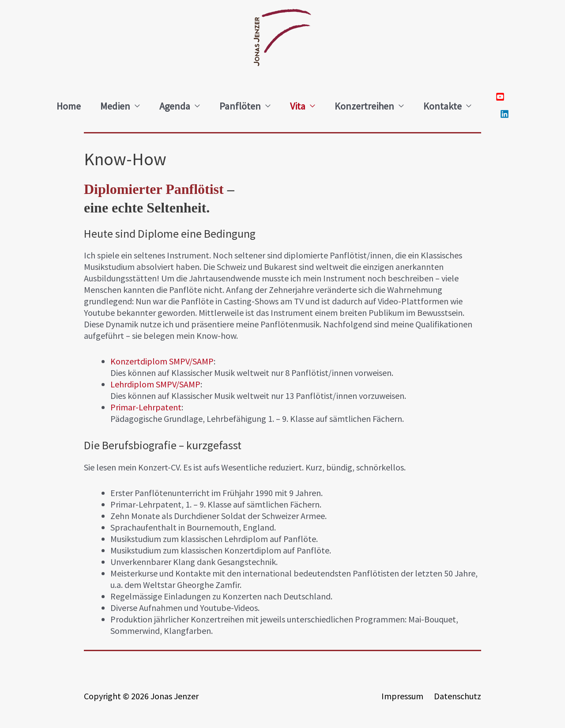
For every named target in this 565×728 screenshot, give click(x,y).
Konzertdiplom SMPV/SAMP (162, 361)
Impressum (402, 696)
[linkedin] (502, 115)
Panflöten (240, 106)
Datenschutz (458, 696)
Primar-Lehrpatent (146, 407)
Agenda (175, 106)
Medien (115, 106)
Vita (298, 106)
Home (69, 106)
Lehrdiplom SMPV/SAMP (155, 384)
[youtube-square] (502, 98)
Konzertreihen (364, 106)
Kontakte (443, 106)
